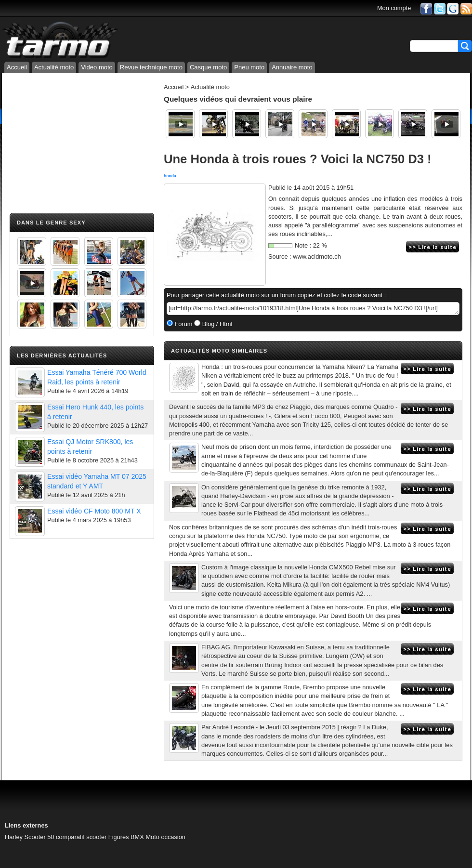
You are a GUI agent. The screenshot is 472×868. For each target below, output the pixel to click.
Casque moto (208, 67)
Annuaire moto (292, 67)
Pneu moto (249, 67)
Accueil (17, 67)
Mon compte (394, 8)
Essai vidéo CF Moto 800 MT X (94, 511)
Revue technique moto (151, 67)
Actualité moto (54, 67)
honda (170, 176)
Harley (14, 837)
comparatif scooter (81, 837)
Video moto (97, 67)
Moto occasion (165, 837)
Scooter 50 (39, 837)
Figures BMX (126, 837)
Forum (183, 324)
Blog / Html (216, 324)
